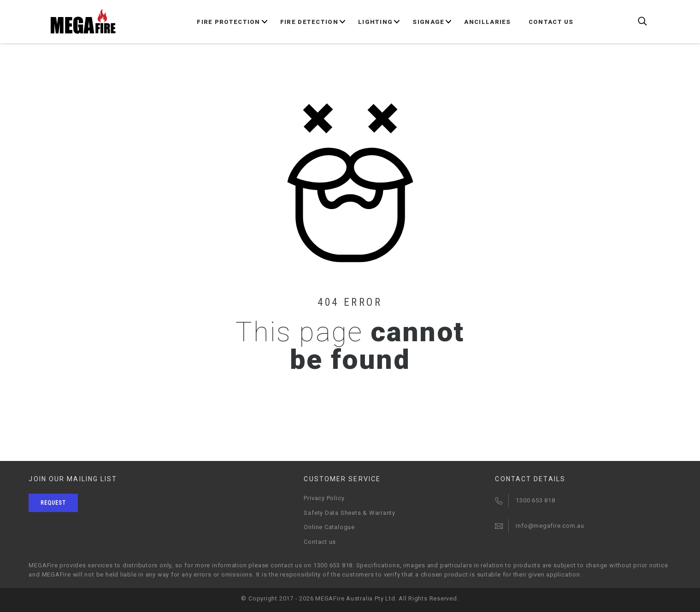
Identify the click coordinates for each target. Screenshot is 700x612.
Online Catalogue (329, 527)
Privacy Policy (324, 498)
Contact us (320, 542)
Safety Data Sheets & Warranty (350, 513)
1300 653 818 (535, 500)
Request (53, 503)
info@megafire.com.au (550, 526)
